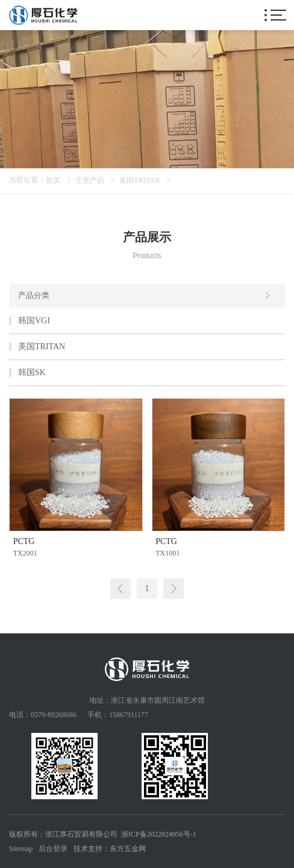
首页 (53, 180)
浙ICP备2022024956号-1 (159, 834)
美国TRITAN (139, 180)
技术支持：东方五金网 (110, 849)
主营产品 (90, 180)
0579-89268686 (54, 715)
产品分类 (145, 296)
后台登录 (53, 849)
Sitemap (21, 849)
